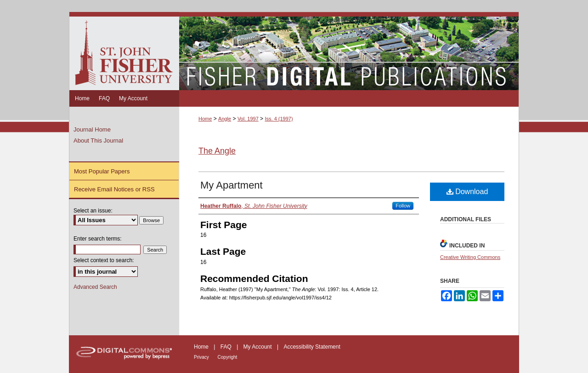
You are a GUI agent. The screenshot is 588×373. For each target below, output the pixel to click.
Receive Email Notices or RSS (114, 189)
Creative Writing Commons (470, 257)
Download (467, 192)
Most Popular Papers (102, 171)
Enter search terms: (98, 239)
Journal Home (92, 129)
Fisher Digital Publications (349, 51)
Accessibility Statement (312, 347)
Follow (403, 206)
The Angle (217, 151)
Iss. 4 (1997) (279, 119)
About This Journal (98, 141)
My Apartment (232, 185)
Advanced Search (95, 287)
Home (205, 119)
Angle (225, 119)
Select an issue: (93, 211)
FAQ (227, 347)
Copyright (228, 357)
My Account (258, 347)
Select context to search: (104, 260)
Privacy (202, 357)
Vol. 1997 (248, 119)
